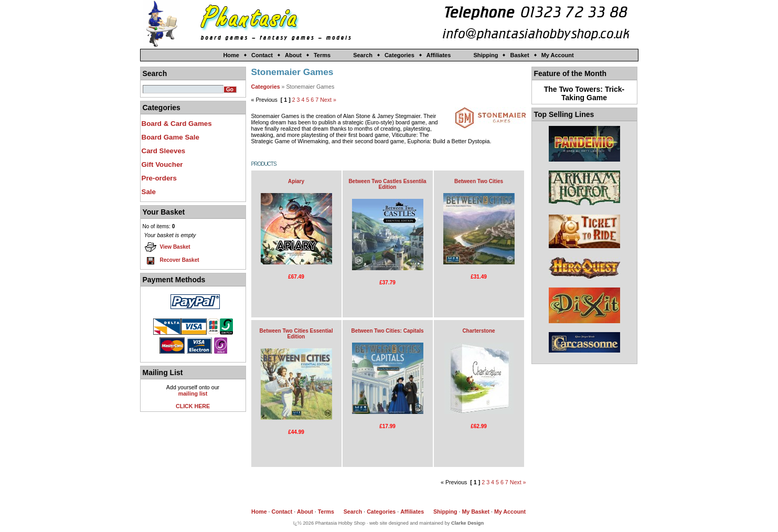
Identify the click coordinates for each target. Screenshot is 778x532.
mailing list (193, 393)
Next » (328, 100)
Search (363, 55)
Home (231, 55)
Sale (149, 192)
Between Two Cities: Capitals (387, 331)
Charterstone (478, 331)
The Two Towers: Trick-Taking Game (584, 93)
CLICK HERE (193, 406)
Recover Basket (172, 260)
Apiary (296, 181)
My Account (558, 55)
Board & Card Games (177, 124)
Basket (519, 55)
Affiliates (439, 55)
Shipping (486, 55)
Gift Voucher (162, 164)
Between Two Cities (479, 181)
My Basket (476, 512)
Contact (262, 55)
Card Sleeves (164, 151)
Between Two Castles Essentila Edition (387, 184)
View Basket (167, 247)
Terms (322, 55)
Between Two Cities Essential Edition (296, 334)
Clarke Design (467, 523)
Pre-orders (159, 178)
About (293, 55)
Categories (399, 55)
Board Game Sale (170, 137)
